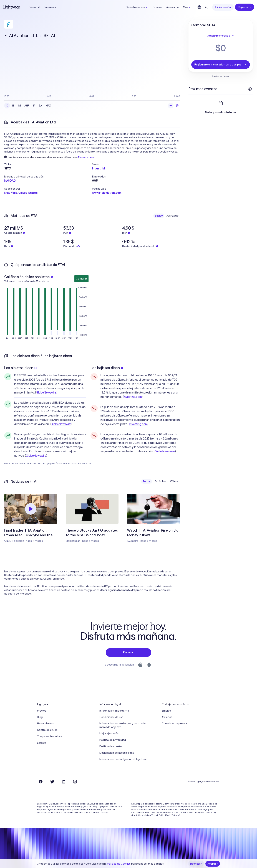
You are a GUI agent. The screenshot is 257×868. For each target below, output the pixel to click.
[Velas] (177, 106)
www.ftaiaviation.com (107, 193)
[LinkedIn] (64, 782)
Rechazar (196, 864)
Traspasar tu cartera (50, 736)
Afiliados (167, 717)
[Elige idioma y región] (199, 7)
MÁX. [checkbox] (49, 106)
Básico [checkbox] (159, 216)
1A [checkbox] (34, 106)
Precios (157, 7)
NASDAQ (10, 181)
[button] (48, 164)
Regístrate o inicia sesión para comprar (221, 65)
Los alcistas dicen (20, 368)
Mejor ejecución (109, 734)
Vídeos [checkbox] (174, 481)
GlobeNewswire (46, 392)
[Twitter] (52, 782)
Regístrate (245, 7)
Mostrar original (86, 157)
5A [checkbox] (41, 106)
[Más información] (250, 89)
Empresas (50, 7)
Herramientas (45, 724)
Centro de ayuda (47, 730)
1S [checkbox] (13, 106)
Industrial (99, 168)
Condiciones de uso (111, 717)
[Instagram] (75, 782)
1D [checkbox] (7, 106)
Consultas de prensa (174, 724)
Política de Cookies (119, 864)
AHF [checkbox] (27, 106)
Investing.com (133, 397)
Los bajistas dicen (107, 368)
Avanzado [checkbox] (172, 216)
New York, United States (21, 193)
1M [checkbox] (19, 106)
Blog (40, 717)
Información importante (114, 711)
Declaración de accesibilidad (117, 753)
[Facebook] (41, 782)
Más (187, 7)
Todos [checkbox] (146, 481)
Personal (34, 7)
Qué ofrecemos (137, 7)
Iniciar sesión (223, 7)
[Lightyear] (12, 7)
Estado (42, 743)
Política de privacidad (113, 740)
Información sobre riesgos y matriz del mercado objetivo (123, 725)
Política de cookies (111, 746)
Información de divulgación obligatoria (123, 759)
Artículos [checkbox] (160, 481)
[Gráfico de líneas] (171, 106)
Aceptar (213, 864)
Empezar (129, 653)
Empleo (167, 711)
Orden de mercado (221, 36)
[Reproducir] (31, 509)
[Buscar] (206, 7)
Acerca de (173, 7)
